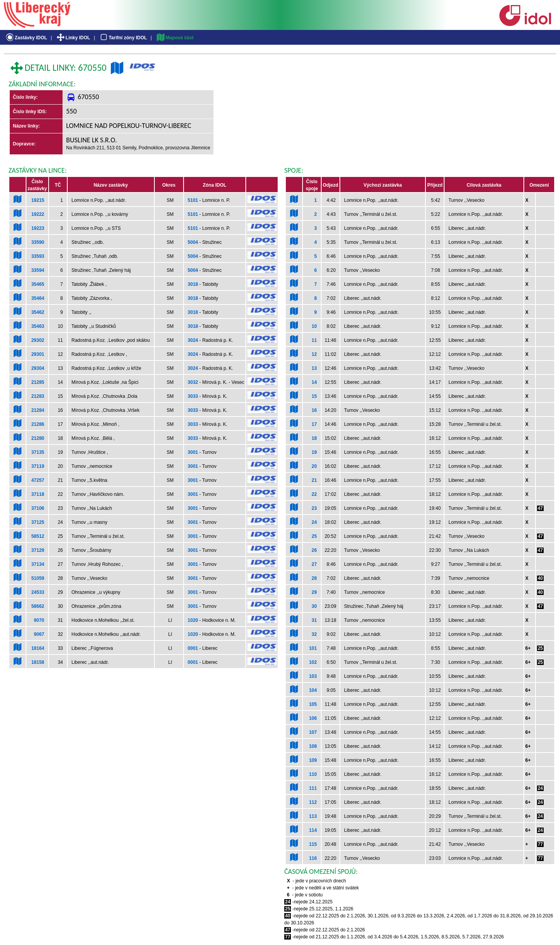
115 (313, 844)
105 (313, 704)
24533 (38, 592)
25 (314, 536)
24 (314, 522)
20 (314, 466)
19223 (38, 228)
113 (313, 816)
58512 (38, 536)
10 (314, 326)
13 (314, 368)
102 (313, 662)
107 (313, 732)
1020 (193, 620)
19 (314, 452)
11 (314, 340)
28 (314, 578)
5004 (193, 242)
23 (314, 508)
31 (314, 620)
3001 (193, 452)
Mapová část (175, 38)
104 (313, 690)
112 (313, 802)
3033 (193, 396)
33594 (38, 270)
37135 (38, 452)
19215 (38, 200)
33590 (38, 242)
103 (313, 676)
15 (314, 396)
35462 (38, 312)
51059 (38, 578)
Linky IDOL (73, 38)
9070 (39, 620)
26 (314, 550)
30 (314, 606)
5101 (193, 200)
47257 (38, 480)
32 (314, 634)
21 (314, 480)
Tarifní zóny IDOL (123, 38)
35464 (38, 298)
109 (313, 760)
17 (314, 424)
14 (314, 382)
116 (313, 858)
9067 (39, 634)
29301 (38, 354)
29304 (38, 368)
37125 (38, 522)
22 (314, 494)
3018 (193, 284)
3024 (193, 340)
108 (313, 746)
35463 (38, 326)
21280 (38, 438)
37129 (38, 550)
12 (314, 354)
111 (313, 788)
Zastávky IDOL (26, 38)
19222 (38, 214)
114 (313, 830)
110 (313, 774)
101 (313, 648)
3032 (193, 382)
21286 (38, 424)
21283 (38, 396)
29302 (38, 340)
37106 (38, 508)
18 (314, 438)
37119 (38, 466)
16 (314, 410)
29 (314, 592)
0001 (193, 648)
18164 (38, 648)
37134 (38, 564)
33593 (38, 256)
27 (314, 564)
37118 (38, 494)
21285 (38, 382)
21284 (38, 410)
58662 (38, 606)
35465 (38, 284)
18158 (38, 662)
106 (313, 718)
